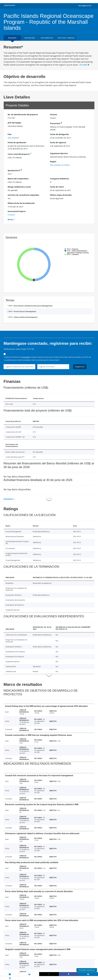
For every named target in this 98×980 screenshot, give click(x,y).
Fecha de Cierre (57, 187)
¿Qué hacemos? (10, 5)
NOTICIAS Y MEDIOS (66, 38)
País (10, 134)
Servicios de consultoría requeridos (23, 195)
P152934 (11, 215)
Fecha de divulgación (59, 134)
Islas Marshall (13, 138)
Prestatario (56, 123)
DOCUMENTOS (47, 38)
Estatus (54, 114)
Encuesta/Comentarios (87, 970)
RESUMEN (12, 38)
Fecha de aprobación (17, 142)
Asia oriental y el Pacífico (60, 165)
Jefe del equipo (14, 123)
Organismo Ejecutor (59, 153)
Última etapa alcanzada (61, 195)
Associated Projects (17, 211)
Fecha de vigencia (58, 142)
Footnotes (8, 499)
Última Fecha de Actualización (21, 203)
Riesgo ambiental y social (19, 187)
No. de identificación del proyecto (23, 114)
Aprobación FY (15, 170)
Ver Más (84, 65)
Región (53, 162)
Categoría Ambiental (59, 179)
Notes (10, 219)
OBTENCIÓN (30, 38)
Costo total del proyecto (19, 154)
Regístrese (80, 367)
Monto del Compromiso (18, 179)
